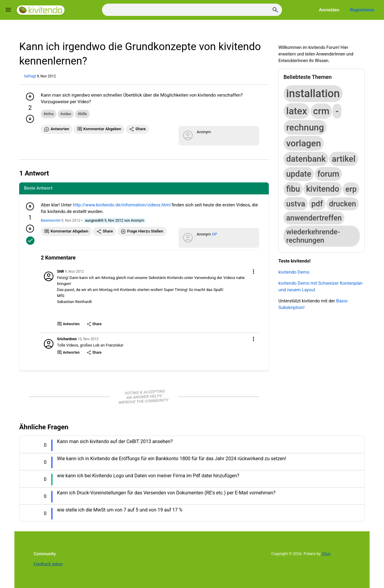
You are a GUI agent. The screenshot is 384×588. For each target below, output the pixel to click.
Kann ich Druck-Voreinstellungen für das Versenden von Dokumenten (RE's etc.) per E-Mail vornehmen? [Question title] (166, 493)
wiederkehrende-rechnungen (313, 236)
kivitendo (322, 189)
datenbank (306, 159)
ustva (296, 204)
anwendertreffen (314, 218)
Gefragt (30, 76)
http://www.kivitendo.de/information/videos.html (122, 205)
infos (50, 114)
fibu (293, 189)
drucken (343, 204)
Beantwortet (51, 220)
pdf (317, 204)
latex (297, 111)
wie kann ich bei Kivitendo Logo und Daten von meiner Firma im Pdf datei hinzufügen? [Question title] (148, 476)
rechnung (305, 127)
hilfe (83, 114)
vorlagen (304, 143)
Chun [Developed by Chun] (326, 554)
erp (351, 189)
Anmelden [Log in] (329, 10)
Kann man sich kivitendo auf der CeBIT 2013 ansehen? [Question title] (115, 441)
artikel (344, 159)
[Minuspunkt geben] (30, 119)
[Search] (192, 10)
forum (328, 174)
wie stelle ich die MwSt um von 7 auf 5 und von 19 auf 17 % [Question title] (120, 510)
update (299, 174)
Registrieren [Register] (362, 10)
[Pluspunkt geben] (30, 97)
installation (313, 94)
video (67, 114)
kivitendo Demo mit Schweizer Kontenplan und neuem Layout (320, 286)
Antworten (68, 324)
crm (321, 111)
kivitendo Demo (294, 272)
